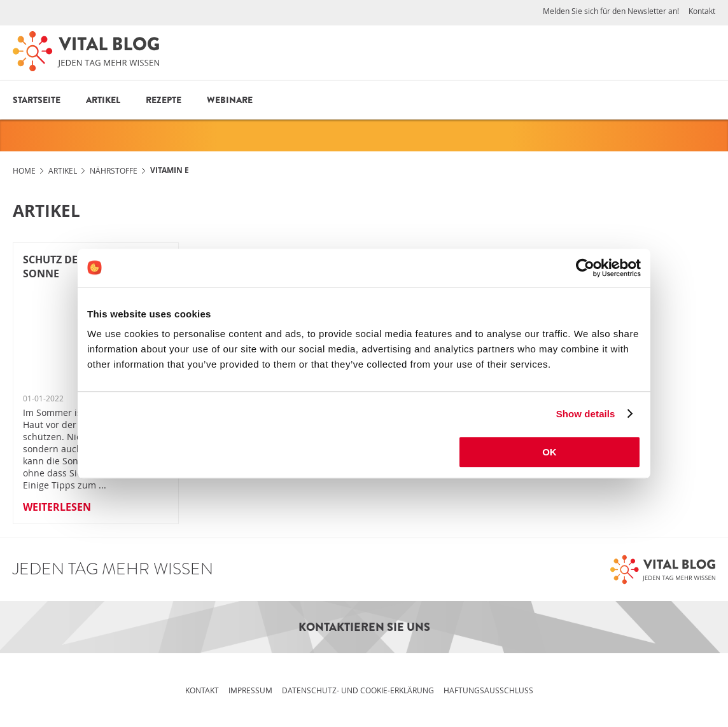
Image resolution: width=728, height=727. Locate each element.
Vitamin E (170, 170)
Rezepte (164, 100)
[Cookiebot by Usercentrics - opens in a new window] (585, 268)
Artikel (103, 100)
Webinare (230, 100)
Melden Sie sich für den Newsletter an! (611, 11)
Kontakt (702, 11)
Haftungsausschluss (488, 690)
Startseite (37, 100)
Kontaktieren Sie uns (364, 627)
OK (549, 452)
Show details (586, 414)
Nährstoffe (114, 170)
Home (24, 170)
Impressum (250, 690)
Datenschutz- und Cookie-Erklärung (358, 690)
